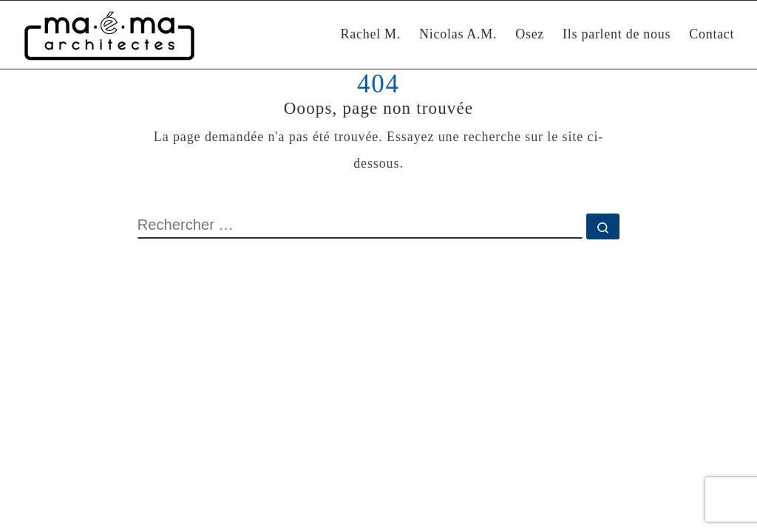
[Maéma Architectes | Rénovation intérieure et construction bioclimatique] (109, 35)
